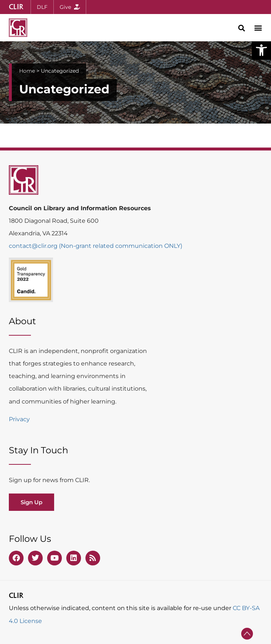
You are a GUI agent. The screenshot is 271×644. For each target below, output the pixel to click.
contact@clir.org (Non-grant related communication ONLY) (96, 246)
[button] (261, 50)
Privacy (19, 419)
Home (27, 71)
